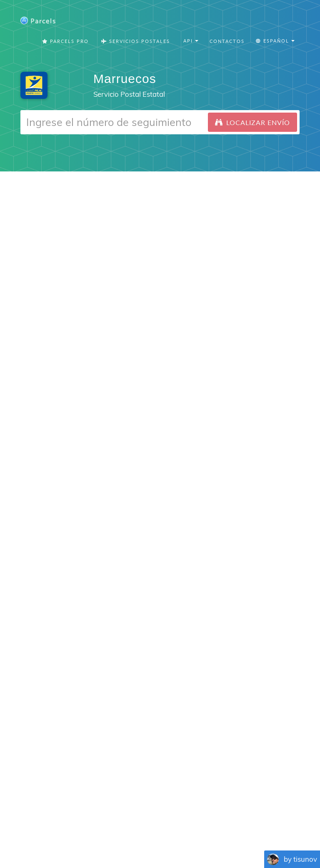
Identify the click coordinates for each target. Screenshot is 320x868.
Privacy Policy (183, 818)
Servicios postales (136, 42)
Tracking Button (245, 818)
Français (46, 839)
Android (185, 559)
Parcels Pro (65, 42)
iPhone (150, 559)
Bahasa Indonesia (254, 839)
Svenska (192, 839)
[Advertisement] (160, 230)
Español (72, 839)
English (22, 839)
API (286, 818)
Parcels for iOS (225, 738)
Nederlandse (160, 839)
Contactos (227, 42)
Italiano (216, 839)
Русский (294, 839)
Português (100, 839)
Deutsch (129, 839)
